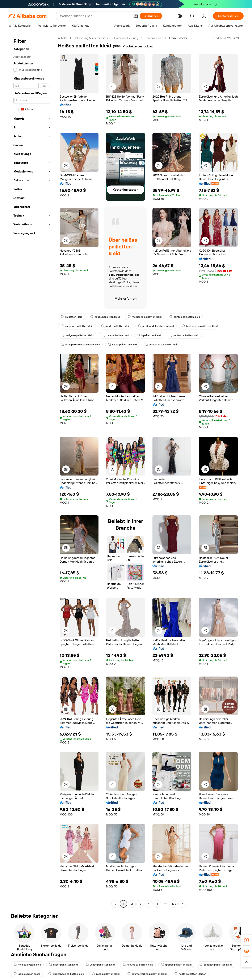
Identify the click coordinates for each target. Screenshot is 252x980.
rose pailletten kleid (106, 974)
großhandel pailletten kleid (156, 326)
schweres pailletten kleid (161, 345)
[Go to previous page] (115, 904)
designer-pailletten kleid (77, 335)
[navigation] (32, 471)
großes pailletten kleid (138, 965)
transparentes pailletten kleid (80, 345)
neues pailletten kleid (105, 317)
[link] (247, 940)
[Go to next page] (182, 904)
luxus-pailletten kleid (122, 345)
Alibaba (63, 38)
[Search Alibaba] (95, 16)
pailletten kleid (72, 317)
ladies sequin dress (27, 974)
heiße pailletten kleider (190, 974)
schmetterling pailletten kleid (147, 974)
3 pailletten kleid (149, 335)
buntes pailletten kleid (185, 317)
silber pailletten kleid (63, 965)
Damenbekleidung (126, 38)
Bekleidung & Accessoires (91, 38)
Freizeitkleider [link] (178, 38)
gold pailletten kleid (27, 965)
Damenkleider (154, 38)
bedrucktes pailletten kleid (200, 326)
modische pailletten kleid (145, 317)
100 (174, 904)
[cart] (193, 17)
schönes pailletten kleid (216, 965)
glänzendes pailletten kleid (66, 974)
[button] (136, 16)
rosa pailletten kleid (115, 335)
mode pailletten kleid (116, 326)
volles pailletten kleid (100, 965)
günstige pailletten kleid (77, 326)
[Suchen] (151, 16)
